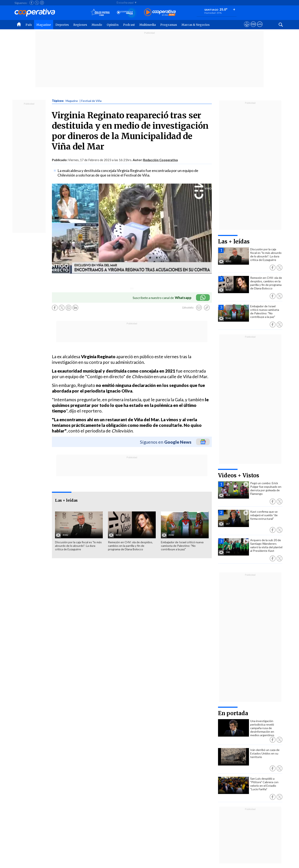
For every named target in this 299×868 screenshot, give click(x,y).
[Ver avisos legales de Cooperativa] (247, 28)
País (29, 25)
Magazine (44, 25)
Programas (169, 25)
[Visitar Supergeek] (260, 28)
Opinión (113, 25)
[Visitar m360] (253, 28)
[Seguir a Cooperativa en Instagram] (42, 3)
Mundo (97, 25)
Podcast (129, 25)
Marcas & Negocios (195, 25)
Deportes (62, 25)
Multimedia (148, 25)
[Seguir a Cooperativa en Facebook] (32, 3)
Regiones (80, 25)
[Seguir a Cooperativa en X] (37, 3)
